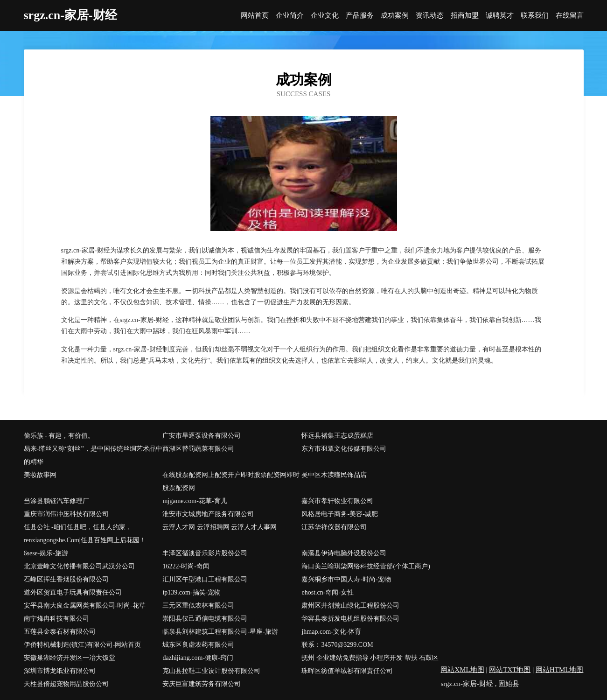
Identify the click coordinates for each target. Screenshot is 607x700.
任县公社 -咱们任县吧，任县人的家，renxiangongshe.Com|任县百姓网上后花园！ (85, 534)
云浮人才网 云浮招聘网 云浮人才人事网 (220, 527)
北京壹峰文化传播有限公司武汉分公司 (79, 566)
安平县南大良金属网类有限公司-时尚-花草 (85, 605)
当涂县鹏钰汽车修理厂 (56, 501)
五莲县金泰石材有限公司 (60, 632)
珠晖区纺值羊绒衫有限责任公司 (347, 671)
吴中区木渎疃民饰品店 (334, 475)
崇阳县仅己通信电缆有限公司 (205, 619)
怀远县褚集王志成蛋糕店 (337, 436)
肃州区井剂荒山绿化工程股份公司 (350, 605)
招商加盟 (465, 16)
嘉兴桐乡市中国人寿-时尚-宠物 (346, 579)
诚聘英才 (500, 16)
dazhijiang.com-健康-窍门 (198, 658)
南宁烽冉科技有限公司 (56, 619)
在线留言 (570, 16)
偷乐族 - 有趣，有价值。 (59, 436)
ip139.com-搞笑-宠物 (192, 592)
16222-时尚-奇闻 (186, 566)
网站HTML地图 (560, 670)
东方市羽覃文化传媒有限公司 (344, 449)
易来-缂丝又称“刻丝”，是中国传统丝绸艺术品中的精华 (93, 455)
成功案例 (395, 16)
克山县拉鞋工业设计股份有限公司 (211, 671)
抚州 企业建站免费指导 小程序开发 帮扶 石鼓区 (370, 658)
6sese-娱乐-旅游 (46, 553)
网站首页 (255, 16)
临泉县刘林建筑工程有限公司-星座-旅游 (220, 632)
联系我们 (535, 16)
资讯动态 (430, 16)
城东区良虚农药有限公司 (198, 645)
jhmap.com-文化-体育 (331, 632)
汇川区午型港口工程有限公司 (205, 579)
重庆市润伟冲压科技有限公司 (66, 514)
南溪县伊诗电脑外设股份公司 (344, 553)
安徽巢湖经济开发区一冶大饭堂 (70, 658)
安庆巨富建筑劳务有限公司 (202, 684)
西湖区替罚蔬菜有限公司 (198, 449)
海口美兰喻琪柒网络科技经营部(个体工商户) (366, 566)
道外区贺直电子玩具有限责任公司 (73, 592)
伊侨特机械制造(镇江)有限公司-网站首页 (83, 645)
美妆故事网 (40, 475)
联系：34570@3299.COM (337, 645)
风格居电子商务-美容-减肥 (339, 514)
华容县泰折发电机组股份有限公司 (350, 619)
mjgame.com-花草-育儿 (195, 501)
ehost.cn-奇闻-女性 (328, 592)
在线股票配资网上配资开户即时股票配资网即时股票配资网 (231, 481)
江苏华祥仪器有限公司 (334, 527)
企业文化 (325, 16)
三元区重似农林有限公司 (198, 605)
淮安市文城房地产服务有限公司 (208, 514)
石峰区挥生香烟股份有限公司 (66, 579)
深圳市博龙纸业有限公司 (60, 671)
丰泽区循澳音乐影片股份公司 (205, 553)
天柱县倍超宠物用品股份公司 (66, 684)
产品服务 (360, 16)
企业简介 (290, 16)
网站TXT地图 (510, 670)
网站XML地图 (462, 670)
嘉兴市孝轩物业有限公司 (337, 501)
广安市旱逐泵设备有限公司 (202, 436)
